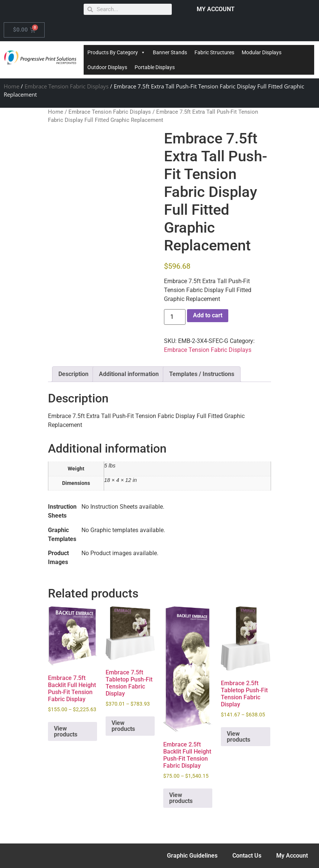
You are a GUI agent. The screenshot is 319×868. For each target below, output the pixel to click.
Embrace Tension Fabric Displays (67, 86)
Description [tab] (73, 374)
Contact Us (247, 856)
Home (12, 86)
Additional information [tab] (129, 374)
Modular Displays (262, 52)
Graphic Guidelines (192, 856)
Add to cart (208, 315)
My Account (292, 856)
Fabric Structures (214, 52)
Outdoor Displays (107, 67)
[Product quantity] (175, 317)
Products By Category (116, 52)
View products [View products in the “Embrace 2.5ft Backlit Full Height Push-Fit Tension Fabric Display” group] (181, 798)
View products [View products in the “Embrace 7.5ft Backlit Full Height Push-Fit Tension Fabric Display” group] (66, 731)
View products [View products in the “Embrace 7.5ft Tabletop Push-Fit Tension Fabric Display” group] (123, 726)
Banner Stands (170, 52)
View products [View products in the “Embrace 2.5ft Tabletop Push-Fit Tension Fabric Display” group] (239, 737)
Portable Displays (155, 67)
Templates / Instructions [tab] (202, 374)
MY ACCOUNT (216, 9)
